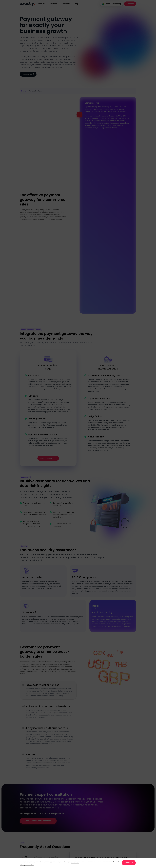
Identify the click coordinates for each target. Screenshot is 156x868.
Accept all (129, 863)
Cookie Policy (75, 863)
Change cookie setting (27, 865)
